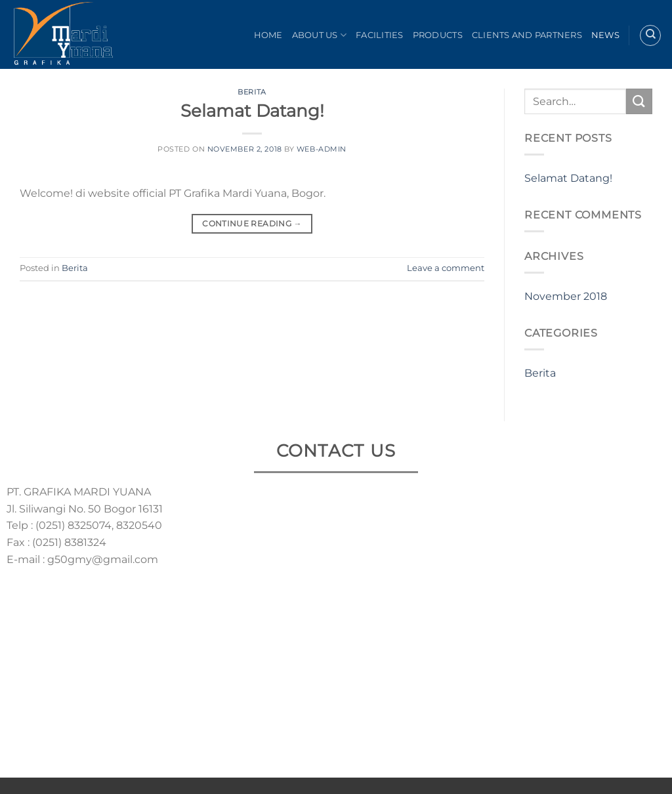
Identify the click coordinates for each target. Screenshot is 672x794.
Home (268, 35)
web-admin (322, 149)
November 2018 (566, 296)
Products (438, 35)
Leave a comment (446, 268)
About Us (320, 35)
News (605, 35)
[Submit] (639, 101)
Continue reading (252, 223)
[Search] (650, 35)
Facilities (380, 35)
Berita (252, 92)
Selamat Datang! (252, 111)
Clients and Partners (527, 35)
